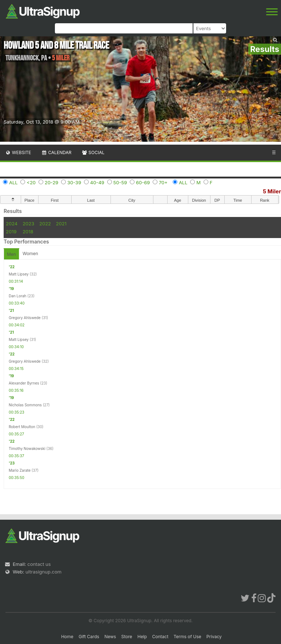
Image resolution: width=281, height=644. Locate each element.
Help (142, 637)
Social (93, 152)
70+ (163, 182)
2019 (11, 232)
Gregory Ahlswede (25, 318)
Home (67, 637)
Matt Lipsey (19, 274)
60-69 (143, 182)
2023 (28, 224)
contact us (39, 564)
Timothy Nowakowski (27, 448)
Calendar (57, 152)
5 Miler (272, 191)
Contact (160, 637)
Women (30, 253)
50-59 (120, 182)
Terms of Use (187, 637)
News (110, 637)
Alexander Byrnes (24, 383)
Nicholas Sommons (25, 405)
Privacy (214, 637)
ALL (13, 182)
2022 (45, 224)
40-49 (97, 182)
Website (18, 152)
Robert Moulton (22, 427)
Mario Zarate (20, 470)
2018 (28, 232)
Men (11, 254)
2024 (12, 224)
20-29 (52, 182)
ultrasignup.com (43, 572)
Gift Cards (89, 637)
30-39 (74, 182)
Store (127, 637)
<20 (31, 182)
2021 (61, 224)
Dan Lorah (18, 296)
